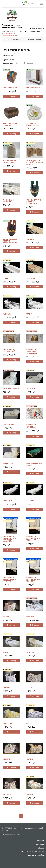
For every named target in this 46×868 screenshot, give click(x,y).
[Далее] (29, 816)
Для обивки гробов (36, 855)
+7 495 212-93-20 (38, 29)
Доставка (40, 844)
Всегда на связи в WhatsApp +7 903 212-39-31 (12, 34)
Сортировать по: (8, 60)
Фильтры (8, 55)
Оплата (41, 848)
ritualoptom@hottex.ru (36, 31)
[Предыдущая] (17, 816)
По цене (21, 63)
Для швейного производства (32, 851)
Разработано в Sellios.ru (11, 834)
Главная (41, 840)
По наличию (32, 63)
